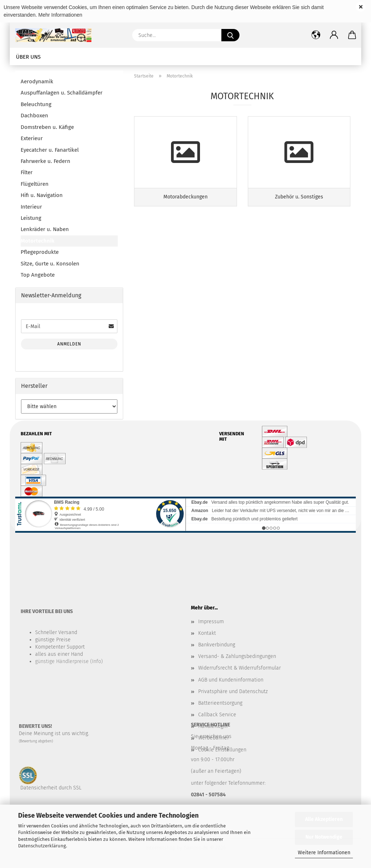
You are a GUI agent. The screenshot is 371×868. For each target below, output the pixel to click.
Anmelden (69, 344)
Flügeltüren (35, 184)
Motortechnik (37, 241)
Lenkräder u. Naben (45, 229)
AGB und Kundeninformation (231, 680)
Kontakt (207, 633)
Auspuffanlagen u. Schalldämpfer (62, 93)
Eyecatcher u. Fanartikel (50, 150)
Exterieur (32, 138)
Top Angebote (38, 275)
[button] (334, 35)
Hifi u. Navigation (42, 195)
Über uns (28, 57)
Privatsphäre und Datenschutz (233, 691)
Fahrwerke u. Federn (45, 161)
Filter (27, 172)
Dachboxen (34, 116)
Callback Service (217, 715)
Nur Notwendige (324, 837)
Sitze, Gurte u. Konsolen (50, 264)
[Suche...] (230, 35)
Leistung (31, 218)
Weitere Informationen (324, 853)
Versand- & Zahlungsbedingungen (237, 656)
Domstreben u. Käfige (47, 127)
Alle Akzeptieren (324, 819)
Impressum (211, 622)
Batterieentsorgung (220, 703)
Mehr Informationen (60, 15)
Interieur (31, 207)
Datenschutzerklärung (42, 846)
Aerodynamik (37, 81)
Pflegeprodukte (40, 252)
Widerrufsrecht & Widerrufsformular (239, 668)
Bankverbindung (217, 645)
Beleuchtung (36, 104)
